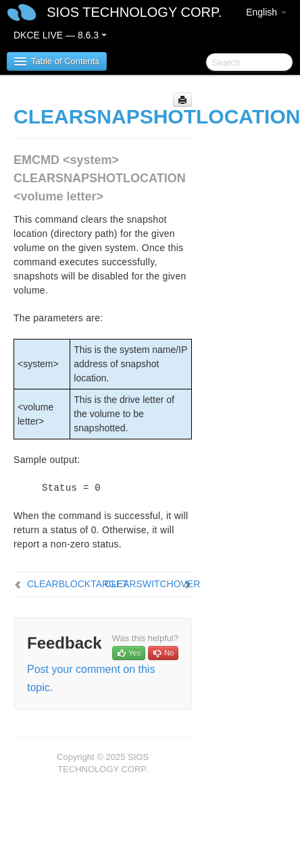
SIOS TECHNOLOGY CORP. (134, 12)
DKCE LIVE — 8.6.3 (60, 35)
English (266, 12)
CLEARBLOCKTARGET (78, 584)
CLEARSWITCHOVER (153, 584)
